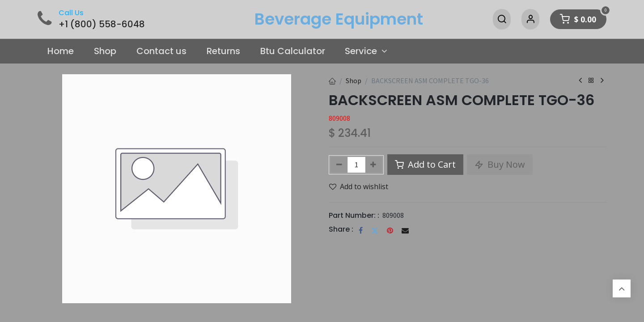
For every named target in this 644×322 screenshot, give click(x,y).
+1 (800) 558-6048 (102, 24)
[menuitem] (61, 51)
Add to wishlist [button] (359, 186)
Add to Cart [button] (425, 164)
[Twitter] (375, 230)
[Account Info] (530, 19)
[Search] (502, 19)
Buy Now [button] (500, 164)
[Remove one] (339, 165)
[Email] (405, 230)
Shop (354, 80)
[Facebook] (361, 230)
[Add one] (374, 165)
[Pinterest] (390, 230)
